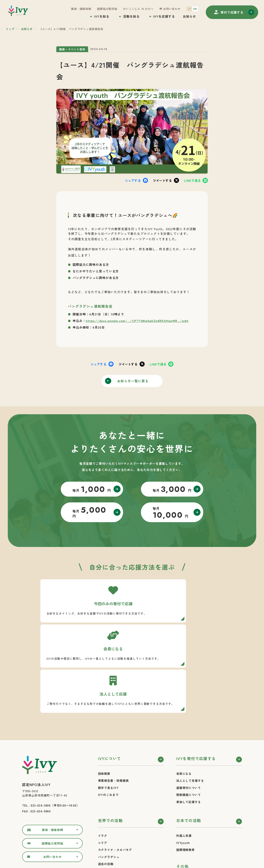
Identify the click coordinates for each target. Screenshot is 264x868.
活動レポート (107, 803)
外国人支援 (184, 768)
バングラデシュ (109, 789)
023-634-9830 (41, 738)
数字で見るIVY (108, 720)
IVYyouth (183, 775)
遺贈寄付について (189, 720)
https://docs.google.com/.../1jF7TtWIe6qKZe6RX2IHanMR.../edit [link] (137, 321)
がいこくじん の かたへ (138, 9)
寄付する (232, 12)
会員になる (184, 706)
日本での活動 (189, 753)
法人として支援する (190, 713)
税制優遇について (189, 727)
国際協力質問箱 (107, 9)
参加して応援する (189, 734)
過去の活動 (106, 796)
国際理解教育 (185, 782)
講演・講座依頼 (81, 9)
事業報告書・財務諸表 (113, 713)
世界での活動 (110, 753)
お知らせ (189, 16)
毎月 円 (88, 492)
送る (192, 180)
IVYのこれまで (108, 727)
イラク (103, 768)
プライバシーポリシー (192, 821)
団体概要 (104, 706)
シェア (133, 180)
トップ (10, 29)
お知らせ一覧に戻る (134, 381)
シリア (103, 775)
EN (195, 9)
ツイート (162, 180)
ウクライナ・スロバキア (115, 782)
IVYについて (109, 691)
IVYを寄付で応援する (196, 691)
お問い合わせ (172, 9)
